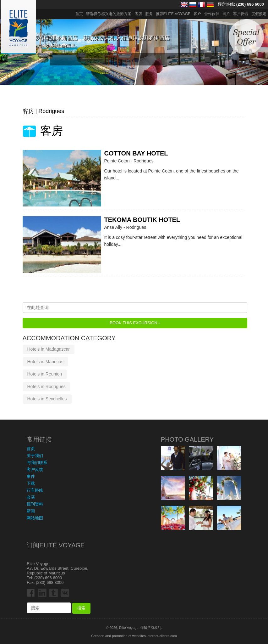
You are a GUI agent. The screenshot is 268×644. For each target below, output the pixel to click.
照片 (226, 14)
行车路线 (35, 490)
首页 (79, 14)
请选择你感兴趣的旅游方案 (109, 14)
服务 (149, 14)
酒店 (138, 14)
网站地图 (35, 518)
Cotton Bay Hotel (136, 153)
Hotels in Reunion (45, 374)
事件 (31, 476)
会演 (31, 497)
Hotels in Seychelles (47, 399)
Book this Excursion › (135, 323)
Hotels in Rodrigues (46, 387)
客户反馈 (241, 14)
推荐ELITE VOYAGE (173, 14)
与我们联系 (37, 463)
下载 (31, 483)
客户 (197, 14)
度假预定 (259, 14)
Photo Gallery (187, 439)
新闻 (31, 511)
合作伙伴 (212, 14)
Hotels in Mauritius (45, 362)
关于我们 (35, 456)
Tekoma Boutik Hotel (142, 220)
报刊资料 (35, 504)
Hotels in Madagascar (49, 349)
